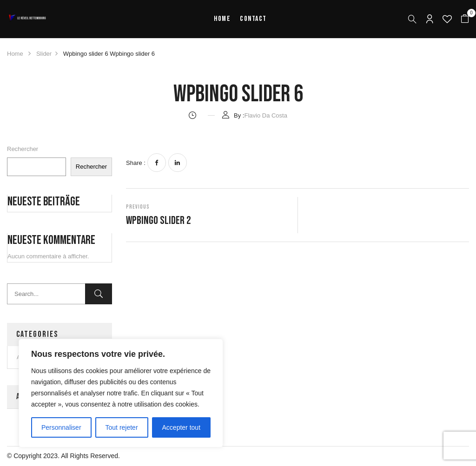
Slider (44, 54)
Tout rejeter (122, 427)
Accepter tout (182, 427)
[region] (121, 393)
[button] (465, 19)
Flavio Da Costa (265, 115)
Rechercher (23, 149)
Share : (136, 163)
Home (15, 54)
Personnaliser (61, 427)
